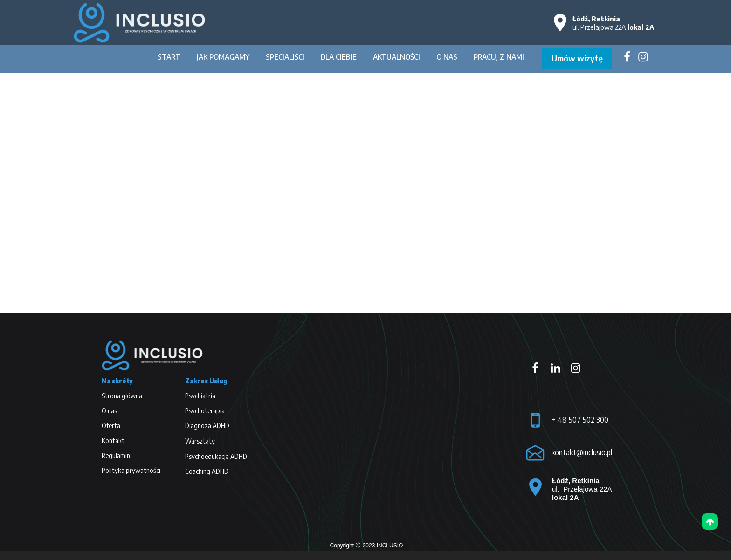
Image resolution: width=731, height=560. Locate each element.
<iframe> (379, 427)
